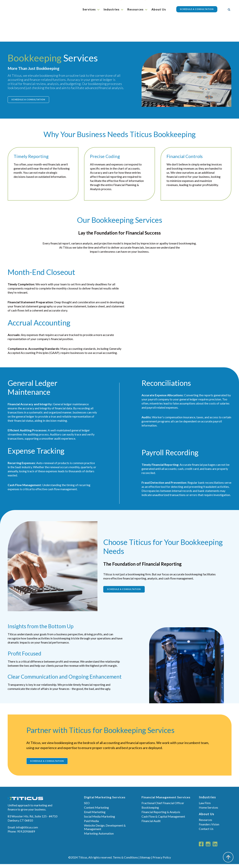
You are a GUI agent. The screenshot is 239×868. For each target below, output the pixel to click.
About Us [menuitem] (158, 9)
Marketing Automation (99, 837)
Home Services (208, 811)
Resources (205, 824)
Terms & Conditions (125, 861)
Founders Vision (209, 828)
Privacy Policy (162, 861)
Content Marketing (96, 811)
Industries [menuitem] (111, 9)
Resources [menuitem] (135, 9)
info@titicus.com (27, 831)
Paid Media (91, 825)
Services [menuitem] (88, 9)
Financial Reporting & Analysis (161, 816)
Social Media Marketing (100, 820)
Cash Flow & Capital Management (163, 820)
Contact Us (206, 833)
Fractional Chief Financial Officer (163, 807)
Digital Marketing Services (105, 801)
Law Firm (205, 807)
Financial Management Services (166, 801)
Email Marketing (95, 816)
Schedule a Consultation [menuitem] (196, 9)
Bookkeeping (150, 811)
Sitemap (145, 861)
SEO (87, 807)
